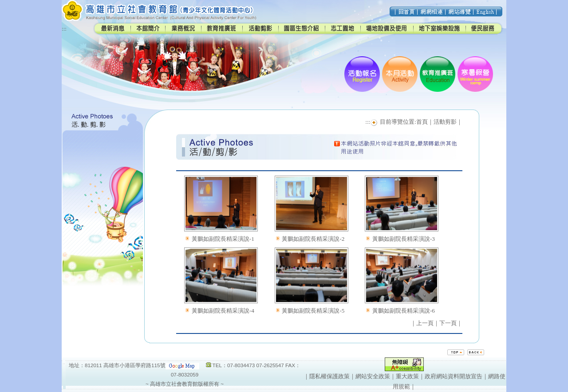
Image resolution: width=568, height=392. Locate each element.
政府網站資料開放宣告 (454, 376)
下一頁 (448, 323)
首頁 (422, 122)
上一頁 (425, 323)
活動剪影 (445, 122)
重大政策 (407, 376)
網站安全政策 (373, 376)
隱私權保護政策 (329, 376)
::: (64, 29)
